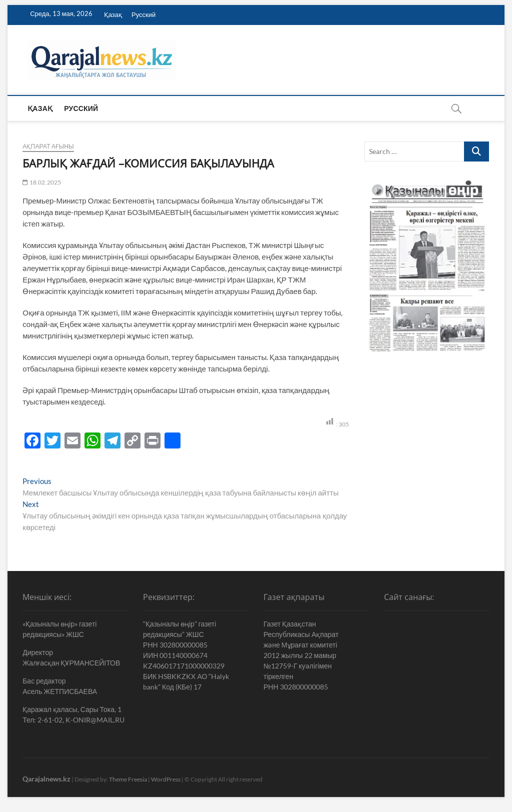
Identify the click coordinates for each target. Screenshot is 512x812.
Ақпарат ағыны (48, 146)
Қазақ (113, 14)
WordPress (166, 779)
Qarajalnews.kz (46, 779)
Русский (143, 14)
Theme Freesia (128, 779)
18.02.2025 (42, 182)
